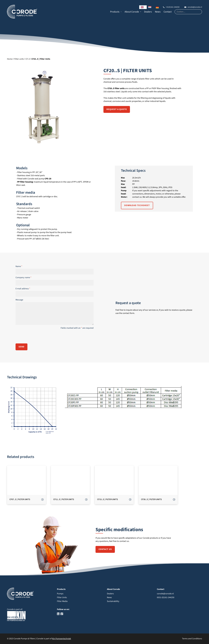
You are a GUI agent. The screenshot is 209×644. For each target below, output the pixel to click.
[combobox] (143, 7)
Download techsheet (137, 205)
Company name (23, 278)
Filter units (19, 59)
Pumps (60, 594)
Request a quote (117, 109)
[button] (116, 12)
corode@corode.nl (195, 7)
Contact (168, 12)
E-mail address (23, 289)
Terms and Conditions (192, 639)
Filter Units (62, 597)
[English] (143, 7)
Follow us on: (63, 609)
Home (10, 59)
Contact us (105, 549)
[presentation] (39, 336)
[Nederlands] (151, 7)
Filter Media (62, 601)
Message (19, 300)
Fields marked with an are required (77, 328)
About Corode (132, 12)
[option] (151, 7)
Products (115, 12)
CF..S (28, 59)
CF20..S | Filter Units (41, 59)
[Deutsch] (158, 7)
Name (19, 266)
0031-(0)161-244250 (166, 597)
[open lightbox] (34, 410)
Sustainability (113, 601)
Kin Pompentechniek (62, 639)
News (158, 12)
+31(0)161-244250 (173, 7)
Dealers (148, 12)
